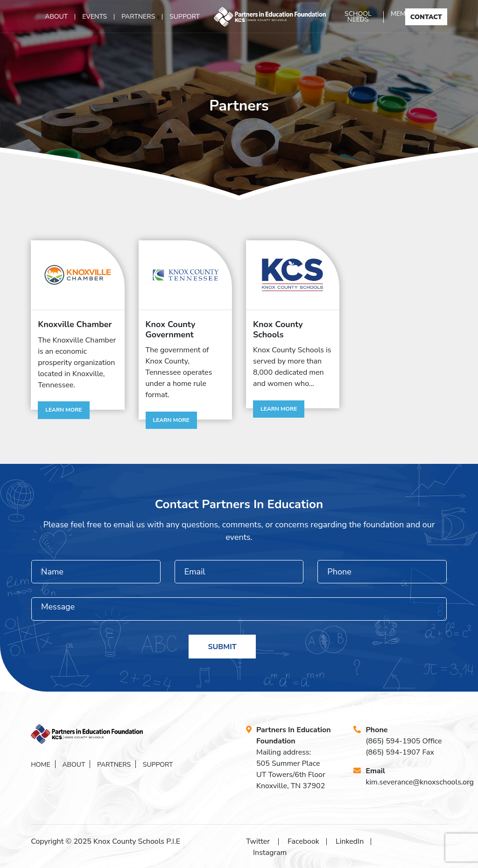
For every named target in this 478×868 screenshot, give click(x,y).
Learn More (63, 410)
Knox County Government (171, 329)
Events (95, 17)
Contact (426, 17)
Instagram (270, 853)
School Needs (358, 17)
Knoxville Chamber (75, 324)
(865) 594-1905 (393, 741)
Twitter (258, 841)
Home (41, 765)
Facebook (303, 841)
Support (185, 17)
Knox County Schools (278, 329)
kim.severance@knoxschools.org (420, 782)
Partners (138, 17)
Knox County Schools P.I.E (137, 841)
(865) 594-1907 (393, 752)
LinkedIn (350, 841)
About (56, 17)
